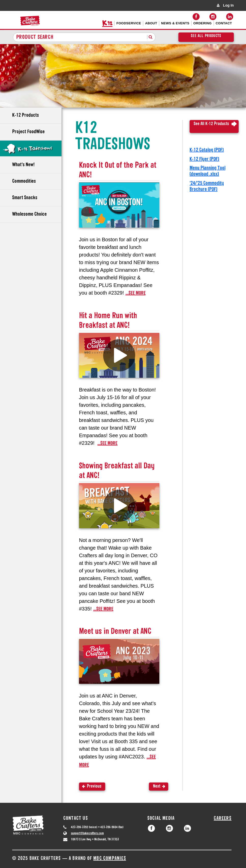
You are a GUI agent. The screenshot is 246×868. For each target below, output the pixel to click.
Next (157, 786)
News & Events (175, 23)
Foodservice (129, 23)
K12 (107, 23)
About (151, 23)
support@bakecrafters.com (87, 833)
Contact (224, 23)
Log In (228, 5)
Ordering (203, 23)
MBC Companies (110, 859)
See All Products (206, 36)
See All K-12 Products (211, 124)
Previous (94, 786)
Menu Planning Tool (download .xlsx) (207, 171)
